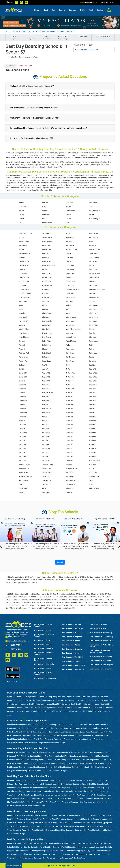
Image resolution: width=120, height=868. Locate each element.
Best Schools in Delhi (98, 624)
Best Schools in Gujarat (43, 644)
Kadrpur (45, 309)
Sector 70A (46, 449)
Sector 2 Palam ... (49, 393)
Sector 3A (22, 417)
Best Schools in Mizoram (72, 633)
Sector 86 (22, 457)
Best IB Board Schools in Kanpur (20, 739)
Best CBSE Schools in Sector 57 (17, 594)
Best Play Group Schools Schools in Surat (83, 791)
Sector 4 (45, 417)
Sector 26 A (23, 401)
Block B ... (46, 253)
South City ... (94, 472)
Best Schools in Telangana (100, 669)
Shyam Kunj (47, 468)
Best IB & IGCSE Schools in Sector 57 (62, 600)
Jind (91, 207)
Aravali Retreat (48, 238)
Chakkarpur (93, 253)
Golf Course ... (71, 285)
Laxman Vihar (24, 321)
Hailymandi (70, 293)
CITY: (31, 38)
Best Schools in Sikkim (71, 653)
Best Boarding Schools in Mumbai (84, 756)
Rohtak (22, 219)
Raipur (92, 349)
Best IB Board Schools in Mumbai (83, 728)
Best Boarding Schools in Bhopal (72, 763)
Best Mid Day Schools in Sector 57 (18, 580)
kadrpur (22, 309)
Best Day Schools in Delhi (17, 843)
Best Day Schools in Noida (53, 858)
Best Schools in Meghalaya (72, 629)
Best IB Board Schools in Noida (29, 743)
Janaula (92, 301)
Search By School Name (83, 45)
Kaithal (45, 211)
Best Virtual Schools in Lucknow (20, 823)
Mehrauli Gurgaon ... (73, 329)
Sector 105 (93, 373)
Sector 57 (36, 31)
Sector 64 (93, 441)
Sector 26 (93, 397)
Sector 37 (22, 409)
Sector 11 (22, 381)
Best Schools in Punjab (71, 645)
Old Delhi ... (23, 341)
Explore (62, 10)
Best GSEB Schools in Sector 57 (98, 605)
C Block (68, 253)
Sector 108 (23, 377)
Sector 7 (92, 445)
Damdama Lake (25, 261)
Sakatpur (93, 361)
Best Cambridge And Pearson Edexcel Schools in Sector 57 (53, 608)
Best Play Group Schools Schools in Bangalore (59, 780)
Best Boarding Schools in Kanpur (20, 767)
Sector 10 (93, 369)
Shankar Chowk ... (96, 461)
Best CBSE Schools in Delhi (18, 697)
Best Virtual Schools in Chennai (20, 819)
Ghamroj (92, 281)
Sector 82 (46, 453)
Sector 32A (70, 405)
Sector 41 (93, 417)
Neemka (92, 333)
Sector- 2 (46, 461)
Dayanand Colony (49, 265)
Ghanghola (23, 285)
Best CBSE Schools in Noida (81, 711)
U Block (92, 484)
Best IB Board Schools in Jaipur (96, 736)
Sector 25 (69, 397)
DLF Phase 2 (94, 269)
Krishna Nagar (71, 317)
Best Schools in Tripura (71, 661)
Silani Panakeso (71, 468)
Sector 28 (93, 401)
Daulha (68, 261)
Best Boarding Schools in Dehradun (44, 763)
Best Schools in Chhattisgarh (101, 665)
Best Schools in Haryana (43, 648)
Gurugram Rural (25, 293)
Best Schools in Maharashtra (45, 678)
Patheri (68, 345)
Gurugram (26, 31)
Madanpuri (93, 321)
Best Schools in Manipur (71, 624)
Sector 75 (93, 449)
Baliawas (69, 242)
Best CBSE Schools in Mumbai (67, 700)
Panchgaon (93, 341)
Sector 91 (93, 457)
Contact (100, 10)
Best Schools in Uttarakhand (101, 657)
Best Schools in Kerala (42, 668)
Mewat (21, 215)
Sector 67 (69, 445)
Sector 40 (69, 417)
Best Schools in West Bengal (73, 670)
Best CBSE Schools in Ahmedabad (94, 700)
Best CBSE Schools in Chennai (19, 700)
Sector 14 (46, 385)
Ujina (44, 488)
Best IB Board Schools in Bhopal (69, 736)
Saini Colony (70, 361)
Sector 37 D (70, 409)
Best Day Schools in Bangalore (41, 843)
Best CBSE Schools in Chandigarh (28, 711)
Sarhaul (22, 365)
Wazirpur (69, 492)
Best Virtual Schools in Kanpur (92, 826)
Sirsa (44, 219)
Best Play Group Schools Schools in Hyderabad (33, 784)
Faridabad (69, 203)
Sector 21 (69, 393)
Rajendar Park (24, 353)
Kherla (68, 313)
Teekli (21, 484)
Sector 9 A (69, 457)
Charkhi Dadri (47, 223)
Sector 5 (22, 429)
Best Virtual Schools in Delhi (18, 816)
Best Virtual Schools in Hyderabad (98, 816)
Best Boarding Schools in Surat (94, 760)
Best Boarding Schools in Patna (47, 767)
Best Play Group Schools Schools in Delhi (24, 780)
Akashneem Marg (25, 234)
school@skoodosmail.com (17, 641)
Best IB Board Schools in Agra (54, 743)
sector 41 (22, 421)
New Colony (47, 337)
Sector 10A (70, 377)
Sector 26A (46, 401)
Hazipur (92, 293)
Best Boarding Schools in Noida (29, 771)
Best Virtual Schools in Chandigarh (41, 830)
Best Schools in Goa (98, 629)
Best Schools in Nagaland (72, 637)
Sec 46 (68, 365)
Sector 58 (93, 437)
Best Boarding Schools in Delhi (19, 753)
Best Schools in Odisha (71, 641)
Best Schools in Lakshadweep (102, 637)
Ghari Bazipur (47, 285)
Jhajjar (68, 207)
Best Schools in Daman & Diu (101, 641)
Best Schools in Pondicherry (101, 633)
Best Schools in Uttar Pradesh (74, 665)
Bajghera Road (48, 242)
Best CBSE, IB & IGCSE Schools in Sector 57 (71, 597)
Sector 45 (69, 421)
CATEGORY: (63, 38)
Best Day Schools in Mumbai (56, 847)
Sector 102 (46, 373)
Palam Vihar (47, 341)
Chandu (22, 257)
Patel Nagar (47, 345)
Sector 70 (22, 449)
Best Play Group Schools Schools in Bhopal (90, 795)
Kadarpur (69, 305)
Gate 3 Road (47, 281)
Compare (73, 10)
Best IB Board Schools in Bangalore (46, 725)
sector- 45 (69, 461)
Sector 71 (69, 449)
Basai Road (23, 245)
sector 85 (93, 453)
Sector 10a (93, 377)
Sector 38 (69, 413)
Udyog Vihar (23, 488)
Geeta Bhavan (71, 281)
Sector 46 (22, 425)
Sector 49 (93, 425)
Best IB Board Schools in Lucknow (40, 732)
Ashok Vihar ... (94, 238)
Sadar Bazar (47, 361)
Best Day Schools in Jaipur (37, 854)
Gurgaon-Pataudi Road (98, 289)
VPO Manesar (94, 488)
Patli (91, 345)
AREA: (46, 38)
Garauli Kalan (24, 281)
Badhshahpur (24, 242)
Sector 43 (46, 421)
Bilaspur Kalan (94, 249)
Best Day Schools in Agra (75, 858)
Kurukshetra (70, 211)
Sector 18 (93, 389)
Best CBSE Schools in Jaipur (60, 708)
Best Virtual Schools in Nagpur (95, 823)
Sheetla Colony (24, 465)
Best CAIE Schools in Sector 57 (20, 605)
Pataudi (22, 345)
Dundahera (70, 273)
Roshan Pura (24, 361)
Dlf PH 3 (22, 269)
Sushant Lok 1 (24, 480)
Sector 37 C (46, 409)
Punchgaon (70, 349)
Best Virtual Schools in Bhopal (42, 826)
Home (37, 10)
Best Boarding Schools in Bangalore (47, 753)
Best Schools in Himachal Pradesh (44, 653)
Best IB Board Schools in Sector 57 (65, 594)
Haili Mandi (46, 293)
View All (60, 562)
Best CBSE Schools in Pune (43, 700)
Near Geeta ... (24, 333)
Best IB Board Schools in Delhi (19, 725)
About (45, 10)
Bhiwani (45, 203)
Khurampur (46, 317)
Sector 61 (46, 441)
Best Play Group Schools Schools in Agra (29, 806)
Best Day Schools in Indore (26, 851)
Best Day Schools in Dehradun (95, 851)
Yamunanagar (94, 219)
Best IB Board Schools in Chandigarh (74, 739)
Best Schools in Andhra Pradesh (43, 625)
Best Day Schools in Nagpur (71, 851)
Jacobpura (23, 301)
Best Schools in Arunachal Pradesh (44, 635)
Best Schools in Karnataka (44, 664)
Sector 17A (46, 389)
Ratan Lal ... (23, 357)
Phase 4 (45, 349)
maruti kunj (46, 325)
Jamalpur (69, 301)
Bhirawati (93, 245)
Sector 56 (46, 437)
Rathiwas (46, 357)
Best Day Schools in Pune (34, 847)
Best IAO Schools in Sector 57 (43, 605)
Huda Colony (47, 297)
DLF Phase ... (47, 273)
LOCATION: (14, 38)
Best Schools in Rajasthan (72, 649)
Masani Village (24, 329)
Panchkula (46, 215)
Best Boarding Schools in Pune (57, 756)
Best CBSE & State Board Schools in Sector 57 (30, 600)
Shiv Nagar (93, 465)
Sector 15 (69, 385)
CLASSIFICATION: (103, 38)
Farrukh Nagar (95, 273)
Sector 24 (46, 397)
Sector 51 (69, 429)
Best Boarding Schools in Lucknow (40, 760)
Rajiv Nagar (93, 353)
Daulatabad (47, 261)
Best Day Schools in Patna (82, 854)
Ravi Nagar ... (71, 357)
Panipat (69, 215)
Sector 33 (93, 405)
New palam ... (71, 337)
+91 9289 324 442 (14, 649)
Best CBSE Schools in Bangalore (43, 697)
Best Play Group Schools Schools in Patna (90, 799)
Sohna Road (23, 472)
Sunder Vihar (70, 476)
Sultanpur (46, 476)
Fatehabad (93, 203)
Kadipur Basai (94, 305)
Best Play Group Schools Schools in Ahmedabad (77, 788)
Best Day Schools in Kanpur (59, 854)
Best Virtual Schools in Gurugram (69, 830)
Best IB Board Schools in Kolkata (74, 725)
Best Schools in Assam (43, 630)
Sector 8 (22, 453)
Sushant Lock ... (95, 476)
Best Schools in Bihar (42, 640)
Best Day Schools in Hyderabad (90, 843)
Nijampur (93, 337)
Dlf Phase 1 (70, 269)
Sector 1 (69, 369)
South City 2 (70, 472)
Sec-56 (21, 369)
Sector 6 (22, 441)
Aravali (21, 238)
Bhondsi (22, 249)
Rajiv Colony (70, 353)
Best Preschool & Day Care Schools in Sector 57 (49, 580)
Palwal (21, 223)
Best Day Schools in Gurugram (29, 858)
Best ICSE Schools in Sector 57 (41, 594)
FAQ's (82, 10)
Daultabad (93, 261)
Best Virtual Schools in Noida (95, 830)
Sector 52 (93, 429)
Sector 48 (69, 425)
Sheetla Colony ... (49, 465)
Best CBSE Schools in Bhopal (36, 708)
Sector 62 (69, 441)
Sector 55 (22, 437)
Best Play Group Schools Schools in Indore (48, 791)
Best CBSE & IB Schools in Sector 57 (42, 597)
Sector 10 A (23, 373)
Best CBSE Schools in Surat (64, 704)
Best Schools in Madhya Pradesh (43, 673)
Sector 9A (22, 461)
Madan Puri (70, 321)
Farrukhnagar (24, 277)
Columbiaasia (94, 257)
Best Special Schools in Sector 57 (26, 583)
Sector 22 (93, 393)
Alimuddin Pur (47, 234)
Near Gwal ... (47, 333)
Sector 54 (93, 433)
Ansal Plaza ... (94, 234)
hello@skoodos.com (90, 2)
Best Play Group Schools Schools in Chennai (70, 784)
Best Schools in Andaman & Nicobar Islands (101, 652)
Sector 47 (46, 425)
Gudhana (46, 289)
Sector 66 (46, 445)
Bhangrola (46, 245)
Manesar (22, 325)
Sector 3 (22, 405)
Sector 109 (46, 377)
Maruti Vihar (94, 325)
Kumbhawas (94, 317)
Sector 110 (46, 381)
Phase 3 (22, 349)
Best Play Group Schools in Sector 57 (42, 577)
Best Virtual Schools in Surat (70, 823)
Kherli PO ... (93, 313)
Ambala (22, 203)
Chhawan (46, 257)
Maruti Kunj (70, 325)
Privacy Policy (11, 681)
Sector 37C (93, 409)
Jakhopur (46, 301)
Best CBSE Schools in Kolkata (69, 697)
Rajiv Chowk (47, 353)
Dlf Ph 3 (45, 269)
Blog (54, 10)
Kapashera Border (96, 309)
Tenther (45, 484)
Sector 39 (93, 413)
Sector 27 (69, 401)
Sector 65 (22, 445)
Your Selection (14, 865)
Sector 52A (46, 433)
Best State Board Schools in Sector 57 (93, 594)
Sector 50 (46, 429)
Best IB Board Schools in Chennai (30, 728)
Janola (21, 305)
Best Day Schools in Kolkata (65, 843)
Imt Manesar (70, 297)
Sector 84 (69, 453)
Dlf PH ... (92, 265)
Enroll (91, 10)
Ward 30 (22, 492)
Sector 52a (23, 433)
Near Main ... (70, 333)
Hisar (44, 207)
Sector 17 (22, 389)
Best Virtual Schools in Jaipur (67, 826)
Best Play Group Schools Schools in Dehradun (53, 795)
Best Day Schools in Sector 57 (16, 577)
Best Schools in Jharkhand (100, 661)
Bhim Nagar (70, 245)
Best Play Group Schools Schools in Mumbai (39, 788)
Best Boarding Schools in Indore (68, 760)
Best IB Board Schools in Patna (46, 739)
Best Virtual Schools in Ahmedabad (97, 819)
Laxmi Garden (47, 321)
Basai (91, 242)
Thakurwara (70, 484)
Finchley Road (47, 277)
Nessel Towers (24, 337)
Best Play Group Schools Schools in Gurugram (60, 802)
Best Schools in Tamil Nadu (73, 657)
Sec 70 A (92, 365)
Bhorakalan (47, 249)
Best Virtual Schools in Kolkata (71, 816)
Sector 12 (93, 381)
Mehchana (46, 329)
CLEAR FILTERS (25, 66)
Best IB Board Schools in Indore (67, 732)
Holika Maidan (24, 297)
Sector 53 (69, 433)
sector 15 (93, 385)
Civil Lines (69, 257)
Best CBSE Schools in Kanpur (84, 708)
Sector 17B (70, 389)
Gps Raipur (93, 285)
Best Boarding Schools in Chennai (30, 756)
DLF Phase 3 (23, 273)
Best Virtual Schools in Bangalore (44, 816)
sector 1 (45, 369)
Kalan (68, 309)
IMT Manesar (94, 297)
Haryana (17, 31)
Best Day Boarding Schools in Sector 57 (58, 31)
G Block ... (69, 277)
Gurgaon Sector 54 (73, 289)
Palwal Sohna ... (72, 341)
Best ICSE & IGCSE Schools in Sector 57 (90, 600)
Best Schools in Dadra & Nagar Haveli (102, 646)
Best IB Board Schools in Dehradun (42, 736)
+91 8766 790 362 (14, 645)
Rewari (92, 215)
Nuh (67, 223)
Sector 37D (46, 413)
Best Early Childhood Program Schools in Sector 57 (74, 602)
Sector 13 (22, 385)
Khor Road (23, 317)
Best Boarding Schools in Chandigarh (75, 767)
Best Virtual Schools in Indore (46, 823)
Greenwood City (25, 289)
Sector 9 (45, 457)
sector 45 (93, 421)
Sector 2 (22, 393)
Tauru (91, 480)
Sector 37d (23, 413)
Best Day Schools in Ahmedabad (82, 847)
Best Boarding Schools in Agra (54, 771)
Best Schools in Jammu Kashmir (43, 659)
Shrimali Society (25, 468)
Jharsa (45, 305)
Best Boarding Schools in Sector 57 (69, 577)
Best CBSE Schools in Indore (41, 704)
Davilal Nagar (24, 265)
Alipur (68, 234)
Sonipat (69, 219)
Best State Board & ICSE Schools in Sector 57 (38, 602)
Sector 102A (70, 373)
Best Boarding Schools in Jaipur (99, 763)
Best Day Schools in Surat (48, 851)
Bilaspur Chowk (71, 249)
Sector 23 (22, 397)
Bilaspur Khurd (24, 253)
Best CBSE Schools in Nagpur (88, 704)
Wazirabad (46, 492)
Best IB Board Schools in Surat (93, 732)
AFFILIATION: (82, 38)
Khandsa (22, 313)
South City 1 (47, 472)
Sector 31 (46, 405)
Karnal (21, 211)
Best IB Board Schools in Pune (56, 728)
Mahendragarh (95, 211)
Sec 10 (45, 365)
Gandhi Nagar (94, 277)
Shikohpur (69, 465)
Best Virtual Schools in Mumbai (69, 819)
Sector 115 (70, 381)
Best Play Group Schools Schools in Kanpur (55, 799)
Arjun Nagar (70, 238)
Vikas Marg (70, 488)
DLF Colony (70, 265)
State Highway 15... (26, 476)
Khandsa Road (48, 313)
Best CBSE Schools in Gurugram (55, 711)
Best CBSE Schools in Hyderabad (95, 697)
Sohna (92, 468)
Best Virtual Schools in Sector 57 (79, 580)
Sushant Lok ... (48, 480)
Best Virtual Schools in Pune (45, 819)
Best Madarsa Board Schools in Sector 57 (70, 605)
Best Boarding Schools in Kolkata (75, 753)
